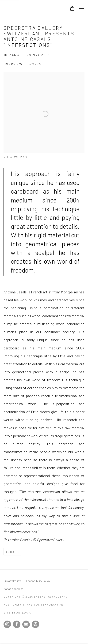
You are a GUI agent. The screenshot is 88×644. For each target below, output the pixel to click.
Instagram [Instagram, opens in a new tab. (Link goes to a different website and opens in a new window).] (7, 624)
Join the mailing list (26, 624)
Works (35, 64)
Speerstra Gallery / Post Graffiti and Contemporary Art (32, 9)
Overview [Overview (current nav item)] (13, 64)
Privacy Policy (12, 581)
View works (15, 157)
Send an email (35, 624)
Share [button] (13, 552)
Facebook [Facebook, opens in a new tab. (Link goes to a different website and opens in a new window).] (17, 624)
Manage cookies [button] (13, 589)
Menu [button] (81, 9)
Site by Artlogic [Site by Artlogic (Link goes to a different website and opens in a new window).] (17, 612)
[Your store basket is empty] (72, 9)
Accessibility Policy (38, 581)
